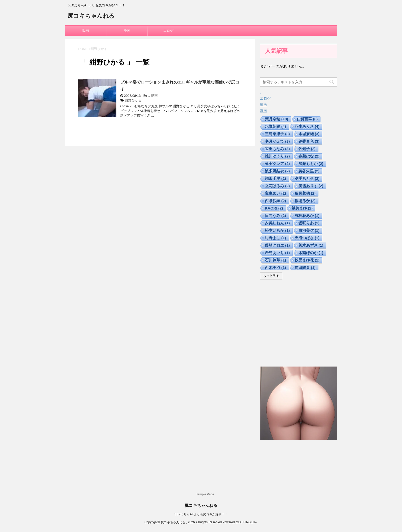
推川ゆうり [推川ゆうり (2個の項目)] (277, 156)
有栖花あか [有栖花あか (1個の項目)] (307, 216)
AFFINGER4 (248, 522)
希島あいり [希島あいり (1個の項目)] (277, 253)
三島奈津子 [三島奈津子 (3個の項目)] (277, 134)
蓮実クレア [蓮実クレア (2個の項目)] (277, 164)
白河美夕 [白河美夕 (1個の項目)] (309, 230)
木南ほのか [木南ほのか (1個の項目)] (311, 253)
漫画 (127, 31)
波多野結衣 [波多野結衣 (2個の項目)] (277, 171)
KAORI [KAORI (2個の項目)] (274, 208)
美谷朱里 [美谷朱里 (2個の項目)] (309, 171)
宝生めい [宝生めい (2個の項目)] (275, 193)
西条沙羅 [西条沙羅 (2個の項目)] (275, 201)
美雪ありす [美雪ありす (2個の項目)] (311, 186)
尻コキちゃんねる (91, 16)
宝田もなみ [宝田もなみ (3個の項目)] (277, 149)
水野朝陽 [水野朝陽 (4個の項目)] (275, 126)
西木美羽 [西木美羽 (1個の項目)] (275, 268)
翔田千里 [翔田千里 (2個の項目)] (275, 178)
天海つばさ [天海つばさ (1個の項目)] (307, 238)
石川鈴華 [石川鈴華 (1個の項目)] (275, 260)
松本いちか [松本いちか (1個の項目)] (277, 230)
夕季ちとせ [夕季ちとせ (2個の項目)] (307, 178)
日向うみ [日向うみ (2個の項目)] (275, 216)
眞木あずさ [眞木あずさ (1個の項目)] (311, 245)
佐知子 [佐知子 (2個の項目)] (307, 149)
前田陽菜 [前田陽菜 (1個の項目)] (305, 268)
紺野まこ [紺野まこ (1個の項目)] (275, 238)
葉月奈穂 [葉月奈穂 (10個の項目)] (277, 119)
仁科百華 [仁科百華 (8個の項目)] (307, 119)
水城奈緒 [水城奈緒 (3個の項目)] (309, 134)
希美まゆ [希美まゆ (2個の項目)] (302, 208)
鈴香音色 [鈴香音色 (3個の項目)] (309, 141)
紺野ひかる (133, 100)
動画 (86, 31)
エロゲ (168, 31)
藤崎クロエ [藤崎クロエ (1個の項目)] (277, 245)
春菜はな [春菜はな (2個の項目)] (309, 156)
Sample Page (205, 494)
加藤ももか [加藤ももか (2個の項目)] (311, 164)
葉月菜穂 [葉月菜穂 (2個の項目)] (305, 193)
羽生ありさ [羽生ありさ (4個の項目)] (307, 126)
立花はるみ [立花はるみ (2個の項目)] (277, 186)
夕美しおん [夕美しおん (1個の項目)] (277, 223)
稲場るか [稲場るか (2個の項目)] (305, 201)
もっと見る (271, 276)
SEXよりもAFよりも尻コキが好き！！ (201, 514)
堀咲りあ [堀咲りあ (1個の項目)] (309, 223)
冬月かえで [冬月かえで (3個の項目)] (277, 141)
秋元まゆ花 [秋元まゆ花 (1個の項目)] (307, 260)
